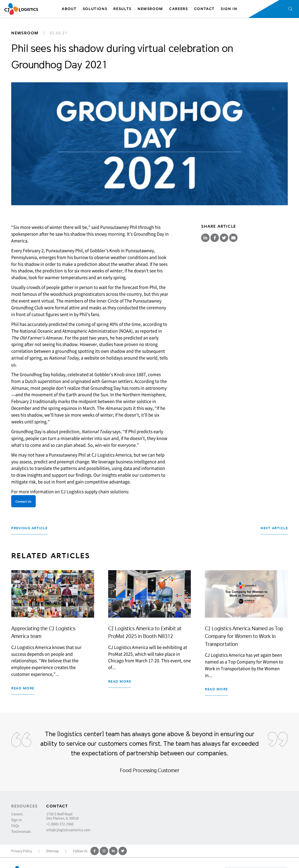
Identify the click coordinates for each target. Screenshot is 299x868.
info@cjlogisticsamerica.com (68, 830)
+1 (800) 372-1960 (60, 824)
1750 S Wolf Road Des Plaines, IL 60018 (62, 816)
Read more (23, 688)
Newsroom (25, 33)
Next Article (274, 528)
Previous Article (29, 528)
